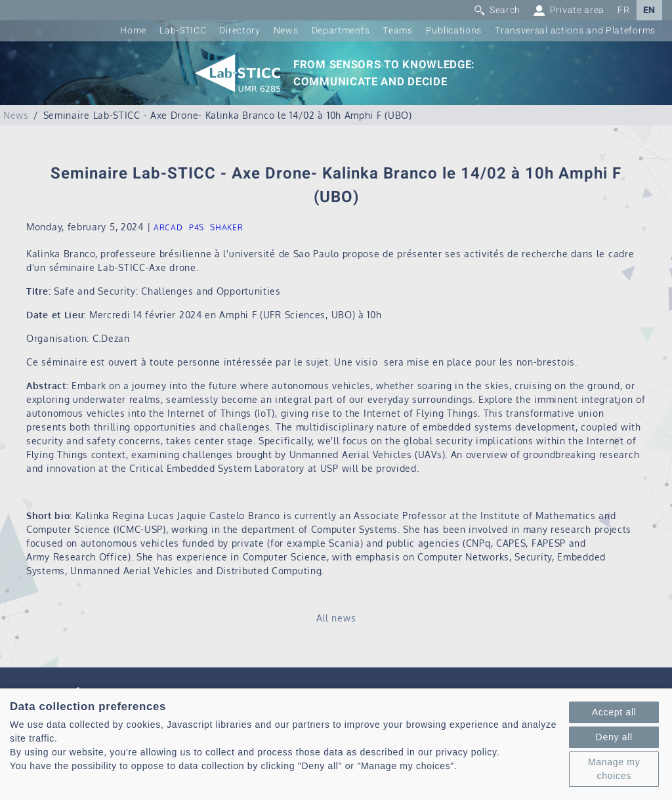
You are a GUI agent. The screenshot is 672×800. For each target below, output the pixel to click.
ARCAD (168, 227)
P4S (197, 227)
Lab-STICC (183, 31)
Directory (240, 31)
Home (133, 31)
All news (336, 618)
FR (623, 10)
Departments (341, 31)
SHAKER (226, 227)
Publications (454, 31)
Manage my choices (614, 769)
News (286, 31)
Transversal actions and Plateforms (575, 31)
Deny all (614, 737)
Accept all (614, 712)
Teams (398, 31)
